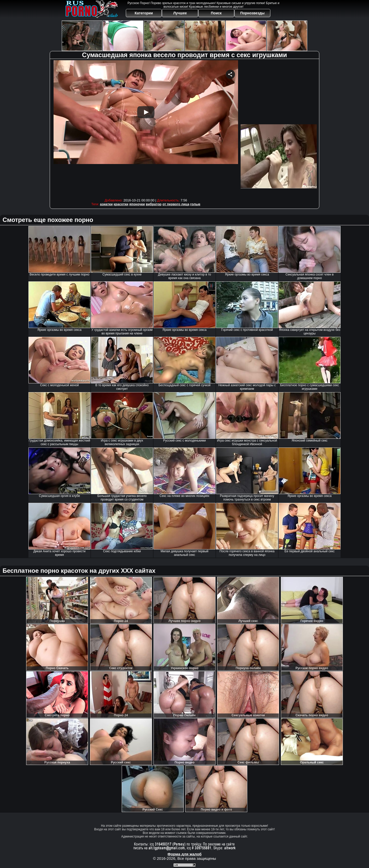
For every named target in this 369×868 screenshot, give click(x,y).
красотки (121, 204)
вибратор (154, 204)
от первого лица (176, 204)
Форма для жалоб (184, 854)
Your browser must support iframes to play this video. (146, 128)
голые (195, 204)
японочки (137, 204)
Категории (144, 13)
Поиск (216, 13)
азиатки (106, 204)
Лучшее (180, 13)
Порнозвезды (253, 13)
